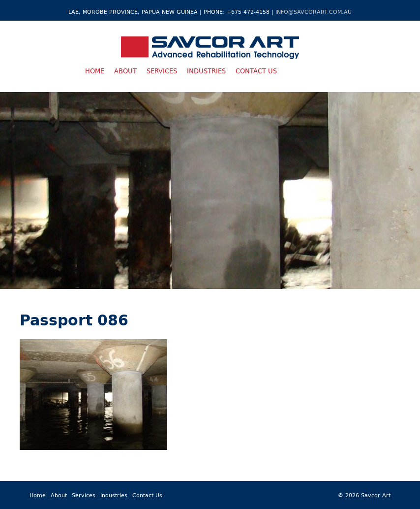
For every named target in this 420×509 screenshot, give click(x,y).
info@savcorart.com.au (314, 12)
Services (162, 71)
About (125, 71)
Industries (206, 71)
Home (95, 71)
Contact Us (256, 71)
